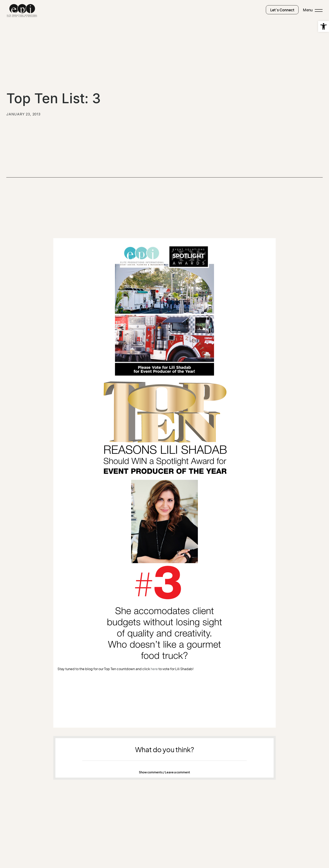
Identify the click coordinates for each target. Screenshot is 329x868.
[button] (164, 772)
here (154, 668)
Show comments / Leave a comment (164, 772)
